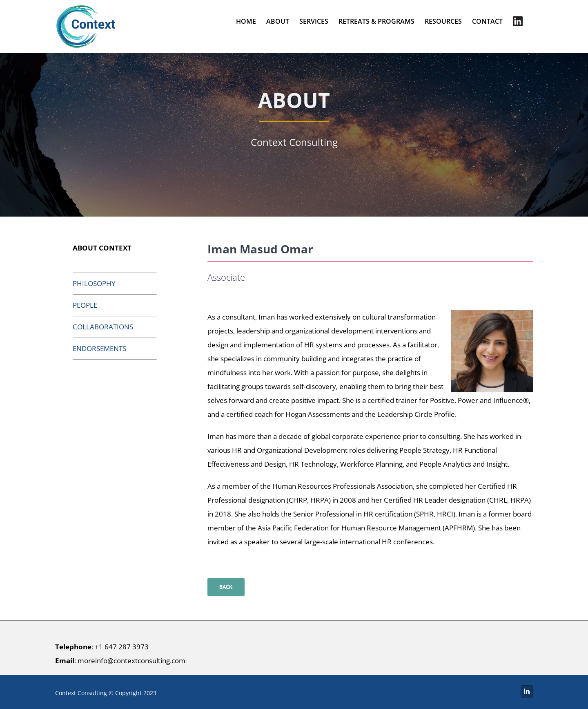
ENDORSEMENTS (99, 348)
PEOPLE (85, 305)
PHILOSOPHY (94, 283)
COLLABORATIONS (103, 327)
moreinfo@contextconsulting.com (131, 661)
